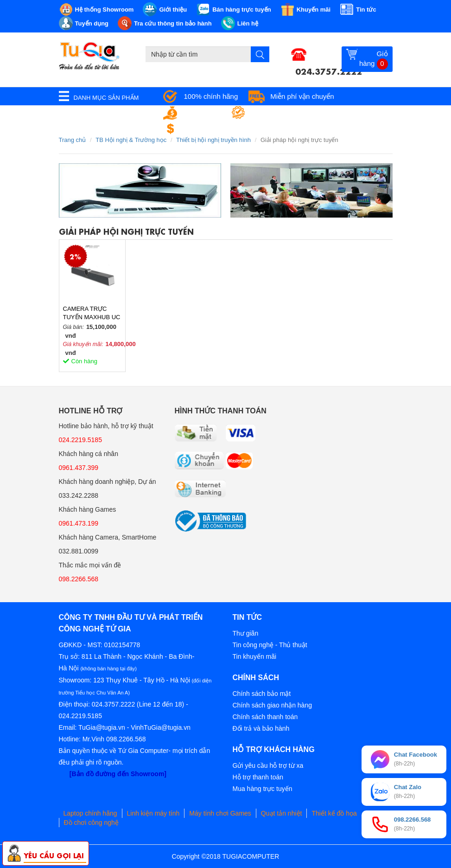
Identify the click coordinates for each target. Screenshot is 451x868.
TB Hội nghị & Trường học (131, 140)
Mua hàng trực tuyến (263, 789)
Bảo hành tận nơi (278, 113)
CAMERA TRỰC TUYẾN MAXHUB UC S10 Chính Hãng (92, 313)
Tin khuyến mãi (255, 656)
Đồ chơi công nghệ (91, 823)
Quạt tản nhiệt (282, 813)
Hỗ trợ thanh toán (258, 777)
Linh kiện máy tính (153, 813)
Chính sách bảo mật (262, 694)
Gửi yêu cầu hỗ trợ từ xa (268, 765)
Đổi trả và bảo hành (261, 728)
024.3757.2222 (329, 71)
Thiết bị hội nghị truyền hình (213, 140)
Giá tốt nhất (202, 113)
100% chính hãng (211, 96)
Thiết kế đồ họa (334, 813)
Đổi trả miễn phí (209, 129)
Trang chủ (73, 140)
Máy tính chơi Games (220, 813)
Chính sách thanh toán (265, 717)
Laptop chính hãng (90, 813)
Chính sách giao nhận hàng (272, 705)
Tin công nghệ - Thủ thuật (270, 645)
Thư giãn (246, 633)
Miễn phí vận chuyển (302, 96)
